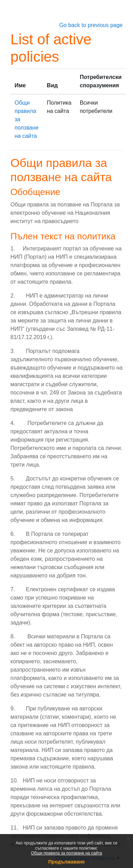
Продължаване (66, 862)
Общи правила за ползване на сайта (66, 853)
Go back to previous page (91, 25)
